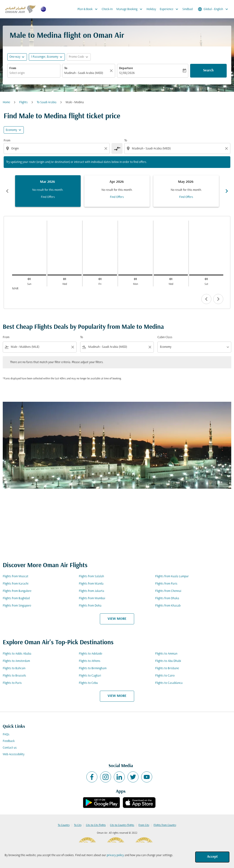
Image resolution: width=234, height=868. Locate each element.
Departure (126, 68)
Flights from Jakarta (92, 591)
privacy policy (115, 855)
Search (208, 70)
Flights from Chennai (168, 591)
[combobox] (34, 73)
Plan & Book (89, 9)
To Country (64, 825)
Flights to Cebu (88, 683)
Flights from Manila (91, 584)
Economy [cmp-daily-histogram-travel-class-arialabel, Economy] (11, 130)
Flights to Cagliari (90, 676)
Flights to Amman (166, 654)
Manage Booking (130, 9)
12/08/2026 (127, 73)
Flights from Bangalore (17, 591)
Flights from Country (165, 825)
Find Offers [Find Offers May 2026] (186, 197)
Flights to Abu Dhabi (168, 661)
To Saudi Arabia (47, 102)
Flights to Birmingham (93, 668)
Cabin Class (165, 337)
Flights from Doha (90, 606)
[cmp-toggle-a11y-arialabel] (117, 148)
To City (78, 825)
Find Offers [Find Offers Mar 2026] (48, 197)
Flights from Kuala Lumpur (172, 576)
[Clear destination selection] (227, 148)
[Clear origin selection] (106, 148)
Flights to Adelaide (90, 654)
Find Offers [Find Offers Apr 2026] (117, 197)
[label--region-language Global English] (213, 9)
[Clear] (112, 71)
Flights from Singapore (17, 606)
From (13, 68)
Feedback (9, 741)
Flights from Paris (166, 584)
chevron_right (218, 299)
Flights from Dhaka (167, 598)
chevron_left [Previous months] (7, 191)
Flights (23, 102)
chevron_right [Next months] (227, 191)
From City (144, 825)
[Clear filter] (72, 347)
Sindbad (187, 9)
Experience (170, 9)
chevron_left (206, 299)
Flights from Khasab (168, 606)
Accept (212, 857)
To (66, 68)
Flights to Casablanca (169, 683)
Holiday (151, 9)
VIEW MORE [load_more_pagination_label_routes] (117, 619)
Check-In (107, 9)
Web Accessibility (14, 754)
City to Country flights (122, 825)
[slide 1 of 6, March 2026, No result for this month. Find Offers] (48, 191)
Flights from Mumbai (92, 598)
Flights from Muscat (16, 576)
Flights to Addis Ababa (17, 654)
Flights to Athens (90, 661)
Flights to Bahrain (14, 668)
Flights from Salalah (91, 576)
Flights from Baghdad (16, 598)
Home (6, 102)
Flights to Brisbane (167, 668)
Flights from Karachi (16, 584)
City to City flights (96, 825)
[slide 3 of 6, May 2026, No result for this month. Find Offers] (186, 191)
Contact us (10, 748)
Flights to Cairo (165, 676)
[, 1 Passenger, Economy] (45, 57)
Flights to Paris (12, 683)
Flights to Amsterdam (16, 661)
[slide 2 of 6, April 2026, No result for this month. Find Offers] (117, 191)
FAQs (6, 735)
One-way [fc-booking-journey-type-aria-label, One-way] (15, 57)
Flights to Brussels (14, 676)
